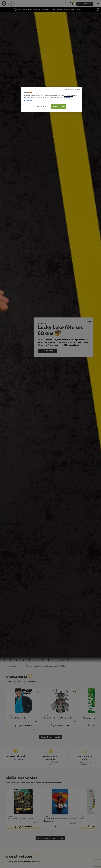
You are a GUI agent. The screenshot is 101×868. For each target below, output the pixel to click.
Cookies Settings (43, 106)
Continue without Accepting (73, 90)
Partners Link (28, 100)
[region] (51, 100)
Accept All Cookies (59, 107)
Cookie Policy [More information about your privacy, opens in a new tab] (69, 97)
